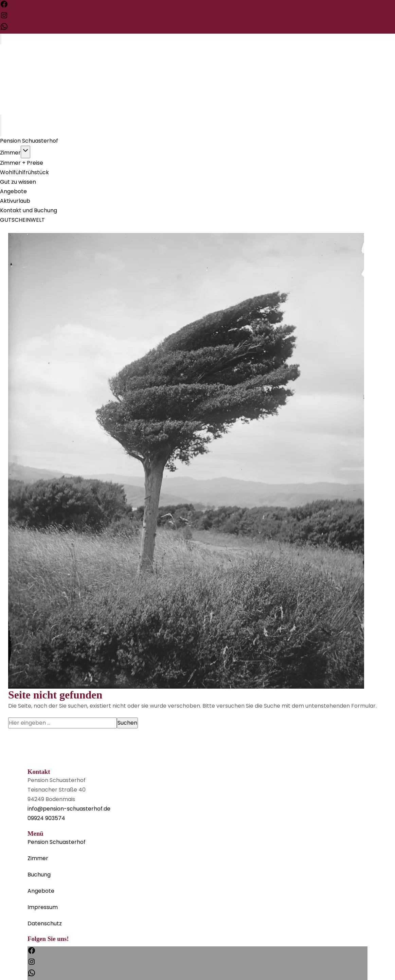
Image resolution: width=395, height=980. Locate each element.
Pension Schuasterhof (29, 141)
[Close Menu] (1, 131)
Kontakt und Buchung (29, 210)
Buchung (39, 875)
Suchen (127, 723)
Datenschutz (45, 923)
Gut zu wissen (18, 182)
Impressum (43, 907)
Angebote (13, 191)
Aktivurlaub (15, 201)
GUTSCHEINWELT (22, 220)
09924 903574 (46, 818)
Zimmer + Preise (22, 163)
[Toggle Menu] (1, 39)
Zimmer (10, 153)
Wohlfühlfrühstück (24, 172)
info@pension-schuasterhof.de (69, 809)
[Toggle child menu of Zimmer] (25, 152)
